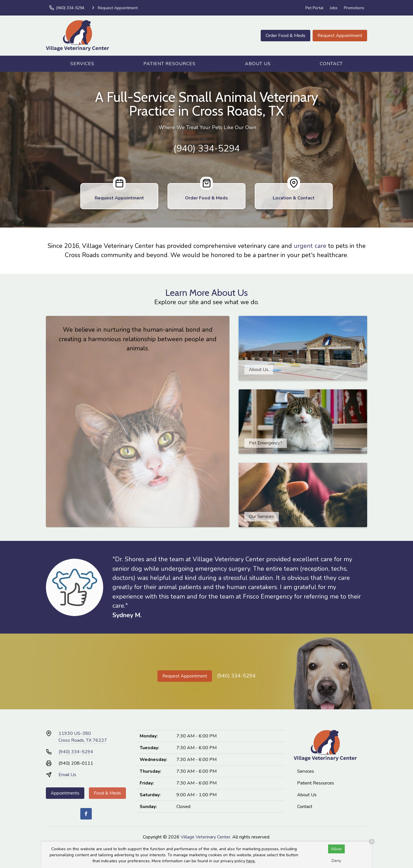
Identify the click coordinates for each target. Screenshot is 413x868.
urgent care (310, 246)
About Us (258, 64)
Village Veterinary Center (205, 837)
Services (82, 64)
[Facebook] (86, 814)
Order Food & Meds (286, 36)
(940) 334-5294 (207, 148)
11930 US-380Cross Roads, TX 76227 (83, 737)
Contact (331, 64)
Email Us (67, 775)
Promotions (354, 8)
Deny (336, 861)
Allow (336, 849)
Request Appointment (340, 36)
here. (251, 861)
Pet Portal (314, 8)
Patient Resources (170, 64)
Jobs (334, 8)
